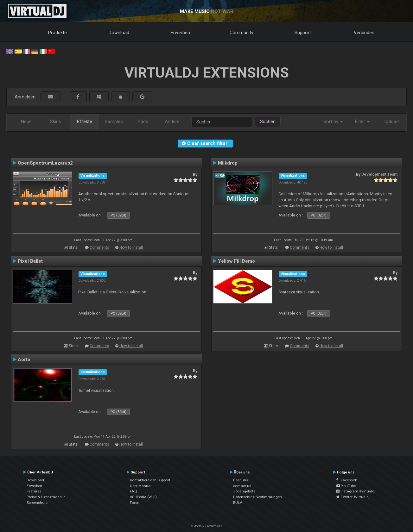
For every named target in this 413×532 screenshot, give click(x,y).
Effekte (85, 122)
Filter (362, 122)
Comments (99, 247)
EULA (238, 503)
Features (34, 491)
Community (241, 33)
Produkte (57, 33)
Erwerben (180, 33)
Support (303, 33)
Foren (135, 503)
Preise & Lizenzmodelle (46, 497)
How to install (131, 247)
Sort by (333, 122)
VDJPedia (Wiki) (143, 497)
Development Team (379, 174)
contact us (242, 486)
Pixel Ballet (30, 261)
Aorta (24, 360)
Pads (143, 122)
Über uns (241, 480)
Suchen (268, 122)
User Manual (141, 486)
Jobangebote (244, 491)
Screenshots (37, 503)
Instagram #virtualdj (356, 491)
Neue (26, 122)
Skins (56, 122)
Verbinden (364, 33)
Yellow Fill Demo (236, 261)
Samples (114, 122)
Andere (172, 122)
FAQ (133, 491)
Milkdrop (228, 163)
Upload (392, 122)
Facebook (347, 480)
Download (119, 33)
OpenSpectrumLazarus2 (45, 163)
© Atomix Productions (207, 526)
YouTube (346, 486)
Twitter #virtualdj (353, 497)
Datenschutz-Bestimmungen (257, 497)
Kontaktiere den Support (150, 480)
